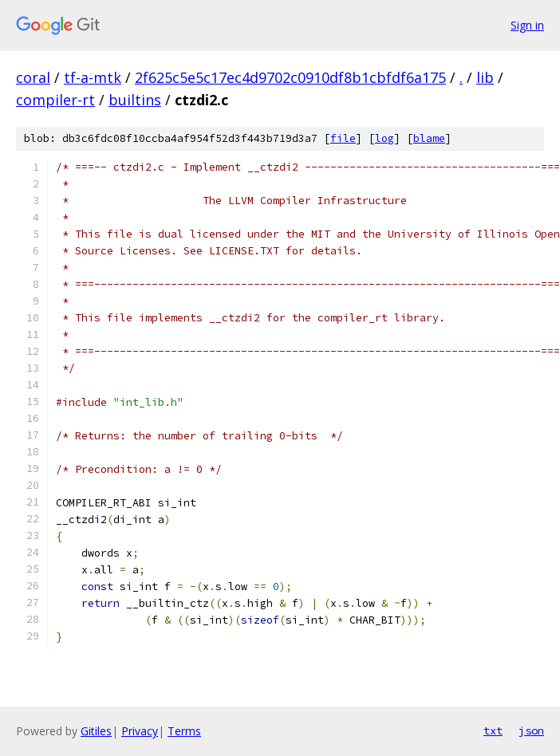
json (531, 730)
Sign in (527, 25)
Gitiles (96, 731)
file (343, 138)
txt (493, 730)
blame (429, 138)
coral (33, 77)
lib (485, 77)
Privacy (140, 731)
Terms (184, 731)
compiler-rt (55, 100)
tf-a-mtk (93, 77)
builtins (135, 100)
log (385, 138)
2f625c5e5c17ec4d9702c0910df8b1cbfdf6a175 (290, 77)
